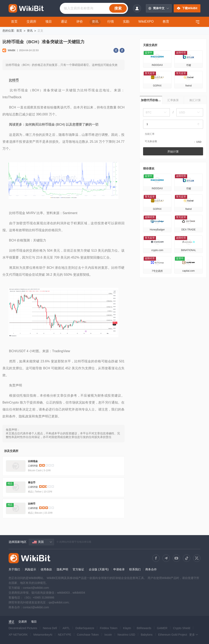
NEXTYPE (65, 635)
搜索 (118, 8)
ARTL (66, 628)
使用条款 (46, 569)
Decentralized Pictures (23, 628)
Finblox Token (109, 628)
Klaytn (127, 628)
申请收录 (119, 569)
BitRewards (144, 628)
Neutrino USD (126, 635)
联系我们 (135, 569)
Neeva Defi (50, 628)
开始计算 (173, 152)
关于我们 (14, 569)
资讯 (30, 31)
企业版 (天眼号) (99, 569)
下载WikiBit (187, 8)
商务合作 (151, 569)
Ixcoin (108, 635)
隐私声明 (62, 569)
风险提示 (30, 569)
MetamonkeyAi (43, 635)
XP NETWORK (18, 635)
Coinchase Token (88, 635)
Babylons (147, 635)
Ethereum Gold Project (173, 635)
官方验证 (78, 569)
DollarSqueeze (85, 628)
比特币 (14, 80)
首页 (19, 31)
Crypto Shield (182, 628)
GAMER (162, 628)
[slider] (47, 466)
